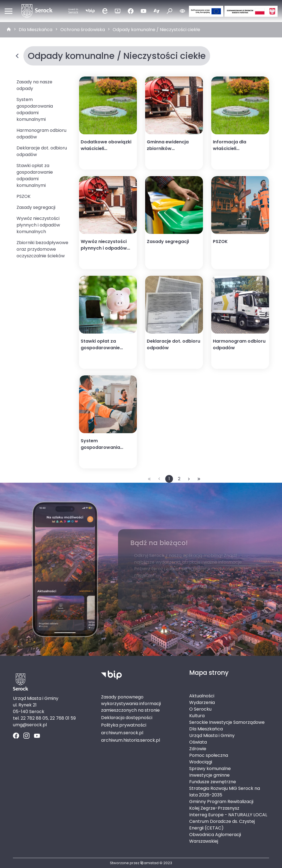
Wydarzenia (202, 702)
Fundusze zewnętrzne (213, 782)
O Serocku (200, 709)
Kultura (197, 716)
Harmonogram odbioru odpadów (41, 134)
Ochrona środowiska (83, 30)
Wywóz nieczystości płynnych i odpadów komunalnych (38, 225)
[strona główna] (9, 30)
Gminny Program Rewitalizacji (221, 802)
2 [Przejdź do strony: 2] (179, 479)
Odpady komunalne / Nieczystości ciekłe (156, 30)
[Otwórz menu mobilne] (9, 11)
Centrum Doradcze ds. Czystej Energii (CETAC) (222, 825)
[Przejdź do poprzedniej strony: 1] (159, 479)
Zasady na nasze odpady (34, 85)
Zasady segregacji (36, 207)
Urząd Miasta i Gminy (212, 735)
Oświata (198, 742)
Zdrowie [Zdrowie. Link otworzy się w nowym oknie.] (198, 749)
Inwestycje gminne (209, 775)
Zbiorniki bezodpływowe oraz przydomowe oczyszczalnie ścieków (42, 249)
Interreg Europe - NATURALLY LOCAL (228, 815)
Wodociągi (201, 762)
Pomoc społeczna (209, 755)
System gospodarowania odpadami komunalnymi (35, 109)
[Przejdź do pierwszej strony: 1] (149, 479)
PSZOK (24, 196)
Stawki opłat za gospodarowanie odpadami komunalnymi (35, 175)
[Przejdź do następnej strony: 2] (189, 479)
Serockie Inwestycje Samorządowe (227, 722)
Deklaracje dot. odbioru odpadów (42, 151)
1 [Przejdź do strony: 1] (169, 479)
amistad (149, 863)
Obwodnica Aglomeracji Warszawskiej (215, 838)
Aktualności (202, 696)
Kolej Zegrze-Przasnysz (214, 808)
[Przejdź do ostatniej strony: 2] (199, 479)
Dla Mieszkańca (36, 30)
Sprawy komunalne (210, 769)
